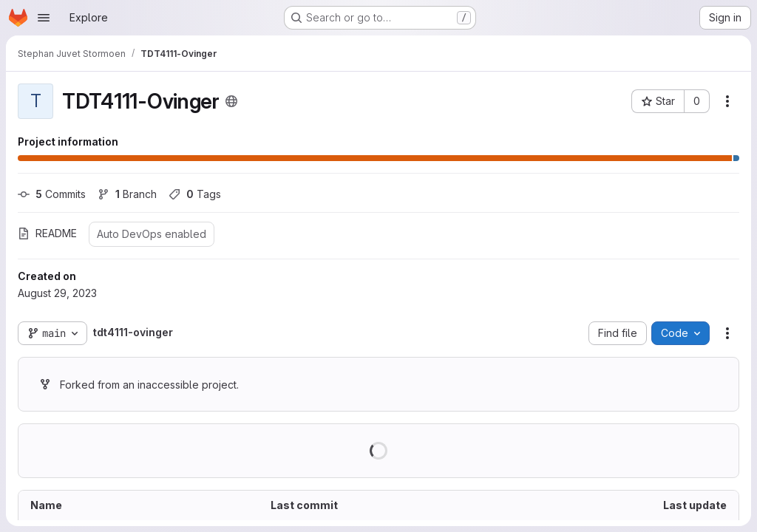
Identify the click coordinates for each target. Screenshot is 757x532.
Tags (195, 194)
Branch (127, 194)
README (47, 233)
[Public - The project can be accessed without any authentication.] (231, 101)
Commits (52, 194)
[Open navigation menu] (44, 18)
